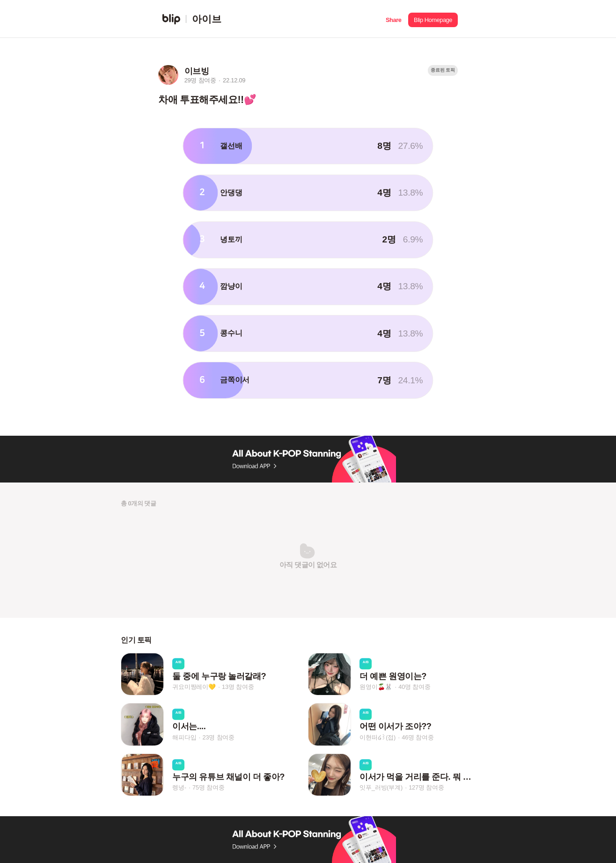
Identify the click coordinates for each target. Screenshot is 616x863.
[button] (393, 19)
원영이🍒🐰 (376, 687)
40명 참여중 (414, 687)
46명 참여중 (418, 737)
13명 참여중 (238, 687)
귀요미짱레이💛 (194, 687)
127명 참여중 (426, 787)
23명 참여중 (219, 737)
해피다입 (184, 737)
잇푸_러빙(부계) (381, 787)
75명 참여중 (208, 787)
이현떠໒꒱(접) (378, 737)
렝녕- (179, 787)
